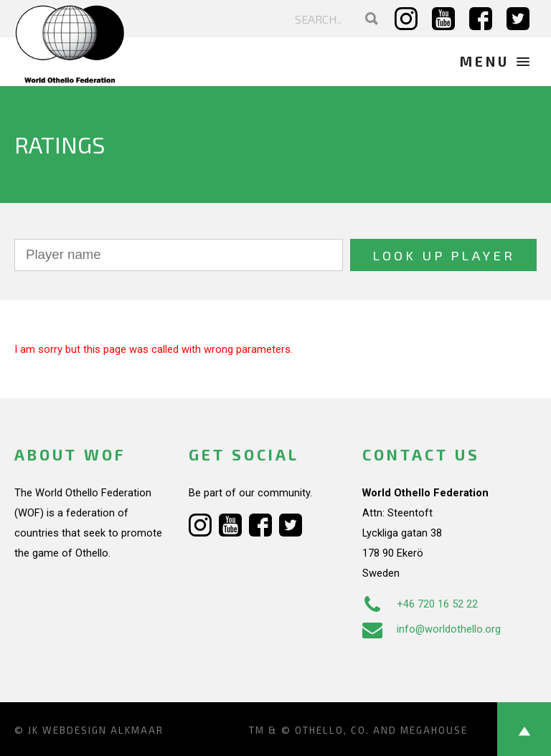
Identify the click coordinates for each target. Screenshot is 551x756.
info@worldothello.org (432, 629)
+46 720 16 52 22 (420, 604)
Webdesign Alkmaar (103, 730)
